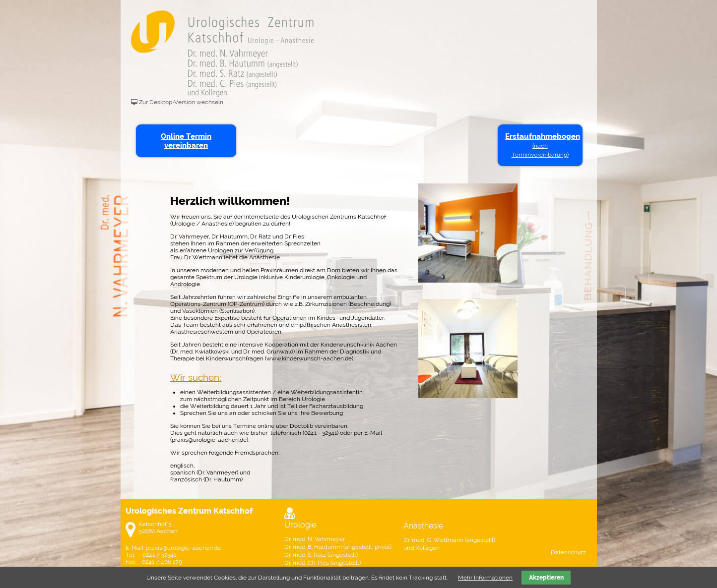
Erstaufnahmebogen (542, 145)
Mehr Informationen (485, 578)
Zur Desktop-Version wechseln (181, 102)
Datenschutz (568, 552)
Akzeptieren (546, 578)
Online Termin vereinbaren (186, 141)
